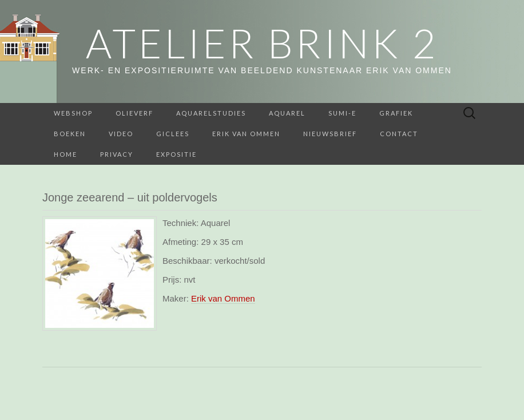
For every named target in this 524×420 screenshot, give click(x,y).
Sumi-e (342, 113)
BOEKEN (70, 134)
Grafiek (396, 113)
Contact (399, 134)
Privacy (117, 154)
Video (121, 134)
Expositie (176, 154)
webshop (73, 113)
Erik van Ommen (246, 134)
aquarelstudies (211, 113)
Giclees (173, 134)
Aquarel (287, 113)
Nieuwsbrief (330, 134)
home (65, 154)
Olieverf (134, 113)
